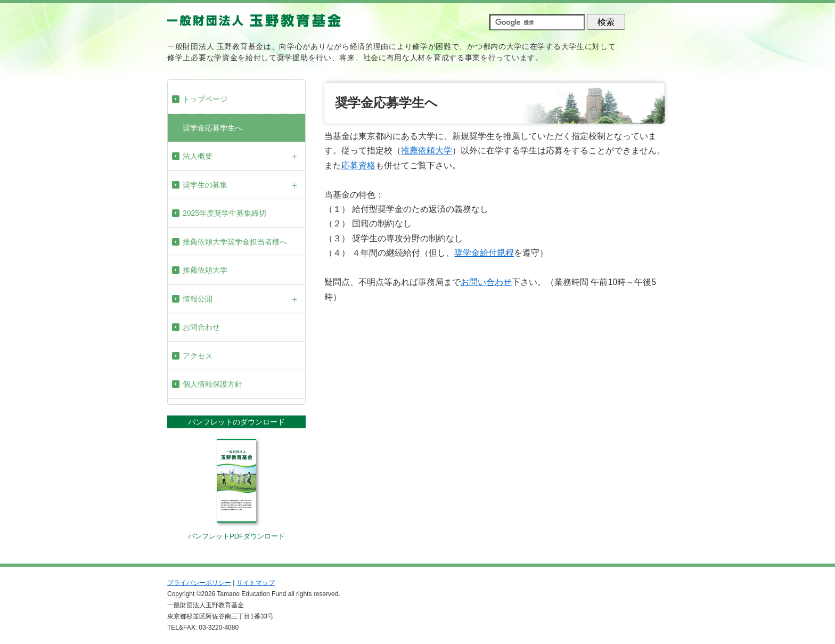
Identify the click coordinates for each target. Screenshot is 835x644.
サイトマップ (256, 583)
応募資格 (358, 165)
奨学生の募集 (205, 185)
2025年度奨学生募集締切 (224, 213)
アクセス (198, 356)
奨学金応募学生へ (212, 128)
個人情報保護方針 (212, 384)
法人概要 (198, 156)
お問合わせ (201, 327)
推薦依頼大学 (205, 270)
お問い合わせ (486, 282)
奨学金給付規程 (484, 253)
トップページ (205, 99)
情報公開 (198, 299)
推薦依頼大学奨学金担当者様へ (235, 242)
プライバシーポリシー (199, 583)
